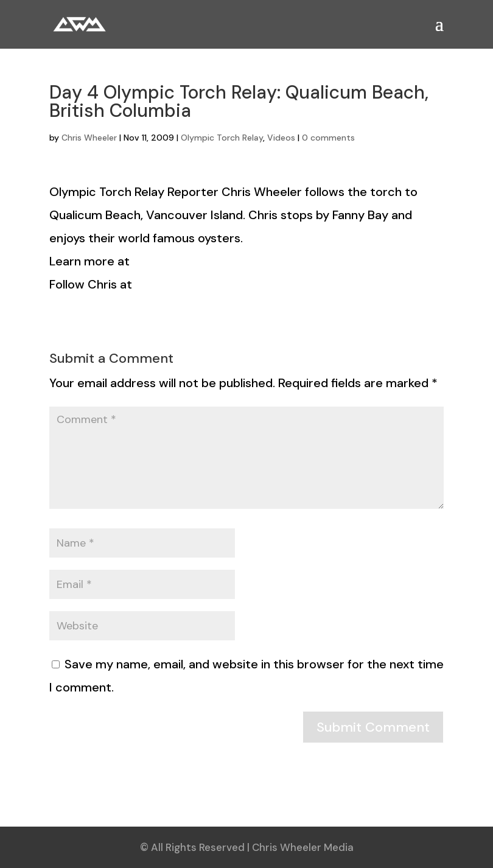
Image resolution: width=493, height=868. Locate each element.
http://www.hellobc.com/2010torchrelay (247, 261)
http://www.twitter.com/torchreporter (246, 284)
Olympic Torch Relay (222, 138)
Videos (281, 138)
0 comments (328, 138)
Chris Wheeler (89, 138)
